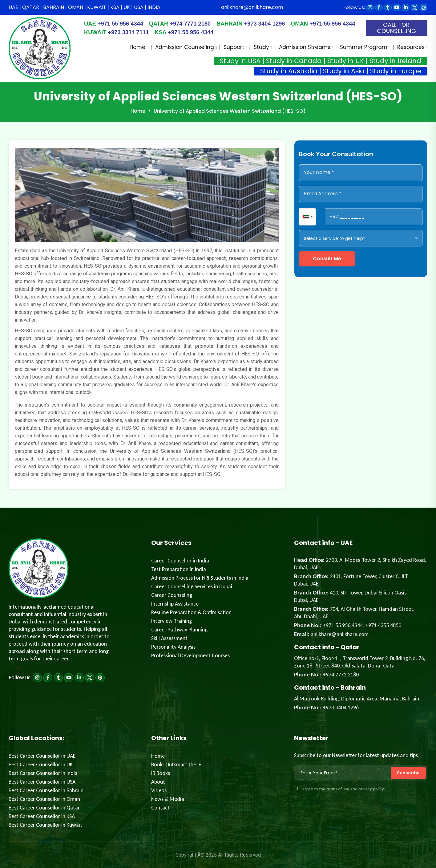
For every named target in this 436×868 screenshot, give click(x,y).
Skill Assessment (169, 638)
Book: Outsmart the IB (176, 765)
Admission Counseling (185, 47)
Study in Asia (344, 71)
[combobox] (308, 217)
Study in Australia (289, 71)
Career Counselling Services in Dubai (192, 586)
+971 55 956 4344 (115, 24)
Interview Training (172, 621)
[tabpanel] (147, 315)
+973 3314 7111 (133, 32)
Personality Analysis (173, 647)
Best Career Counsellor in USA (42, 782)
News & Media (168, 799)
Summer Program (364, 47)
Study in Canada (294, 61)
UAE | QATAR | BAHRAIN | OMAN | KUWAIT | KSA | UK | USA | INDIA (85, 7)
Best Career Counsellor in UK (41, 765)
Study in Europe (396, 71)
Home (137, 47)
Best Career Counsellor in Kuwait (45, 825)
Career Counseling (172, 595)
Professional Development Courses (190, 655)
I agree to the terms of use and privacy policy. (339, 789)
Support (234, 47)
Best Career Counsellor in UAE (42, 756)
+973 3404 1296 (258, 24)
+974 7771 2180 (184, 24)
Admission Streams (305, 47)
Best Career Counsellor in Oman (44, 799)
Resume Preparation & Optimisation (191, 612)
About (158, 782)
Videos (159, 790)
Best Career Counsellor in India (43, 773)
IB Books (161, 773)
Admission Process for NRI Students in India (200, 578)
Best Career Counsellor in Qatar (44, 808)
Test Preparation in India (179, 569)
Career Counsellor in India (180, 561)
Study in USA (240, 61)
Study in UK (346, 61)
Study (261, 47)
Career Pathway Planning (179, 630)
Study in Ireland (395, 61)
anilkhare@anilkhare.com (252, 7)
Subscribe (408, 773)
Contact (160, 808)
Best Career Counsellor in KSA (42, 816)
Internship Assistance (175, 604)
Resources (411, 47)
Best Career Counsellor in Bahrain (46, 790)
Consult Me (327, 259)
